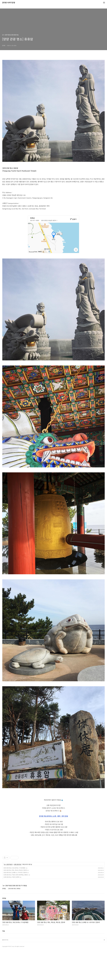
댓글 (4, 960)
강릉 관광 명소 (18, 893)
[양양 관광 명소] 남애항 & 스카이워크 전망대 (15, 902)
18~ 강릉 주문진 (8, 893)
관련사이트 (5, 969)
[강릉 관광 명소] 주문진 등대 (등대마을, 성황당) (16, 904)
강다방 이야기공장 (9, 3)
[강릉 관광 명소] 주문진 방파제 (11, 906)
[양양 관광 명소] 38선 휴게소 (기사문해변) (14, 897)
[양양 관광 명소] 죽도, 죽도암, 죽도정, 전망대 (15, 899)
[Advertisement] (53, 864)
